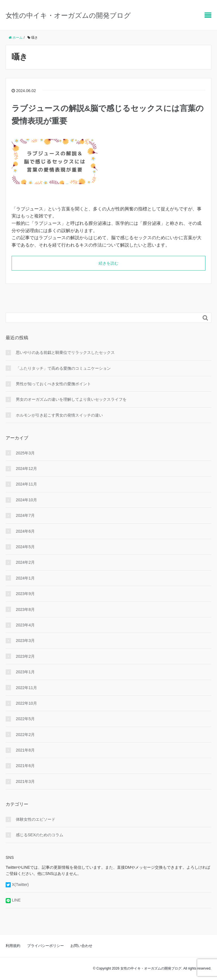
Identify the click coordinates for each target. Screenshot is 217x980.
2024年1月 (25, 578)
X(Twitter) (20, 885)
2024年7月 (25, 515)
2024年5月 (25, 547)
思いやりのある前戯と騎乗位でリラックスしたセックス (65, 352)
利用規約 (13, 946)
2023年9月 (25, 594)
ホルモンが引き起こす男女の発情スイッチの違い (59, 415)
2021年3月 (25, 781)
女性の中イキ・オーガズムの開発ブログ (68, 15)
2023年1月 (25, 672)
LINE (16, 900)
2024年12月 (26, 469)
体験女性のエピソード (36, 819)
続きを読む (108, 263)
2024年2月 (25, 562)
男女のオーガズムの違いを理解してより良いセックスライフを (71, 399)
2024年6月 (25, 531)
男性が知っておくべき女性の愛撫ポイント (53, 384)
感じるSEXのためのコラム (40, 835)
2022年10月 (26, 703)
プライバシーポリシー (45, 946)
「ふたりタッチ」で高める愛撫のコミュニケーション (63, 368)
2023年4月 (25, 625)
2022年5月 (25, 719)
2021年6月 (25, 766)
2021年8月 (25, 750)
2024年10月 (26, 500)
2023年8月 (25, 609)
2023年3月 (25, 641)
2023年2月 (25, 656)
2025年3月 (25, 453)
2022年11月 (26, 688)
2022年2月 (25, 735)
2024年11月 (26, 484)
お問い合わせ (81, 946)
